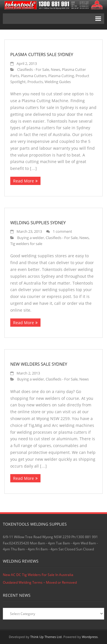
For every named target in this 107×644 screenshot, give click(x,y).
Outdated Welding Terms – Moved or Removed (40, 582)
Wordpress (90, 637)
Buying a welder (31, 238)
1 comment (62, 232)
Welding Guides (58, 82)
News (55, 70)
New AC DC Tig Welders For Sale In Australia (38, 575)
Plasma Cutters (34, 76)
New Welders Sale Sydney (39, 364)
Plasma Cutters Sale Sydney (42, 54)
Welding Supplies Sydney (38, 223)
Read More (24, 181)
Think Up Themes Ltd (46, 637)
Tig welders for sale (26, 244)
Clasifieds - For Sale (33, 70)
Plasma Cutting (61, 76)
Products (35, 82)
